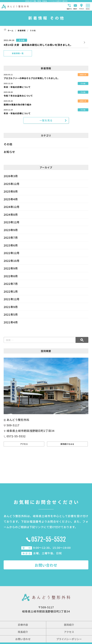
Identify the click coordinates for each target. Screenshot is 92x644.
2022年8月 (11, 277)
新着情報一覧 (18, 53)
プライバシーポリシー (69, 640)
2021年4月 (11, 323)
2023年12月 (12, 223)
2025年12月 (12, 184)
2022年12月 (12, 254)
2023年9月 (11, 230)
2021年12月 (12, 300)
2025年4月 (11, 200)
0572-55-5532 (49, 540)
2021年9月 (11, 307)
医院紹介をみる (67, 445)
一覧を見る (46, 121)
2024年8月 (11, 215)
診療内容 (23, 625)
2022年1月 (11, 292)
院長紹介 (23, 632)
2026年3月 (11, 177)
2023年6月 (11, 246)
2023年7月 (11, 238)
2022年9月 (11, 269)
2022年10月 (12, 261)
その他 (8, 145)
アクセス (24, 445)
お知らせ (9, 152)
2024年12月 (12, 207)
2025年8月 (11, 192)
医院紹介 (69, 625)
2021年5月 (11, 315)
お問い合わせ (46, 566)
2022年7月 (11, 284)
